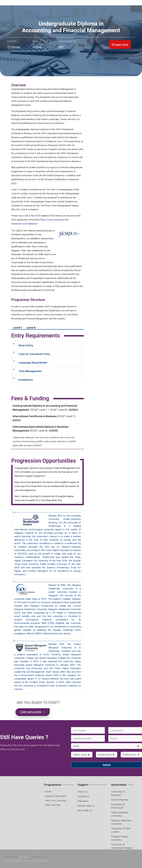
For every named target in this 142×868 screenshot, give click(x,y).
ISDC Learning (53, 805)
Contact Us (84, 796)
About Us (83, 792)
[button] (47, 345)
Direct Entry (26, 345)
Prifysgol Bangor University (120, 838)
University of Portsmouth (118, 806)
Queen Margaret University (120, 814)
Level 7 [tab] (18, 328)
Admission (83, 801)
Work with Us (85, 810)
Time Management (30, 371)
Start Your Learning (55, 801)
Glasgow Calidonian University (121, 822)
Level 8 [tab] (31, 328)
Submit (107, 765)
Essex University (120, 800)
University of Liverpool (118, 793)
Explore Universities (55, 796)
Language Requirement (33, 363)
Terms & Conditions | (14, 861)
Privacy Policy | (30, 861)
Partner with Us (86, 806)
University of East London (121, 830)
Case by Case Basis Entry (34, 354)
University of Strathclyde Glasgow (122, 846)
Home (48, 792)
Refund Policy (43, 861)
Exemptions (26, 380)
